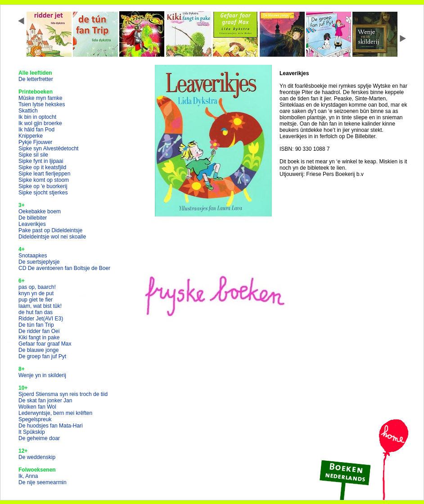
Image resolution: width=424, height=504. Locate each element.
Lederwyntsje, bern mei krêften (55, 413)
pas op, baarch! (37, 287)
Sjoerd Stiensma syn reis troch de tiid (63, 394)
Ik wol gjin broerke (40, 123)
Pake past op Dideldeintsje (50, 230)
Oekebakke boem (40, 211)
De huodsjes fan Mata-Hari (51, 426)
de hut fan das (36, 312)
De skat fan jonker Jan (45, 400)
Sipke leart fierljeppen (44, 174)
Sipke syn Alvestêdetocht (48, 148)
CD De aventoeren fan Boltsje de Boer (64, 268)
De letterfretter (36, 79)
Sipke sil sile (33, 155)
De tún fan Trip (36, 325)
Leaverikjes (32, 224)
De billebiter (33, 218)
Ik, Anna (28, 476)
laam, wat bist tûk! (40, 306)
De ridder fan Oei (39, 331)
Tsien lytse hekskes (42, 104)
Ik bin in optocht (37, 117)
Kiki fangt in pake (39, 337)
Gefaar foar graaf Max (45, 344)
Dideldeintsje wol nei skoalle (52, 237)
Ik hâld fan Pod (36, 130)
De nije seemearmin (43, 482)
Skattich (28, 111)
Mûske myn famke (40, 98)
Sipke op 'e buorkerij (43, 186)
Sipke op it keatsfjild (42, 167)
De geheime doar (39, 438)
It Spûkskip (32, 432)
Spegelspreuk (35, 419)
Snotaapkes (33, 256)
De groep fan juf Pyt (42, 356)
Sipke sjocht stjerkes (43, 193)
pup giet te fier (36, 300)
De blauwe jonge (38, 350)
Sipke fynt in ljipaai (41, 161)
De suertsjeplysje (39, 262)
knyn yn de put (36, 293)
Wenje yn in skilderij (42, 375)
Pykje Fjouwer (35, 142)
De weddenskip (37, 457)
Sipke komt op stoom (44, 180)
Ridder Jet (41, 319)
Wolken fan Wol (37, 407)
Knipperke (31, 136)
